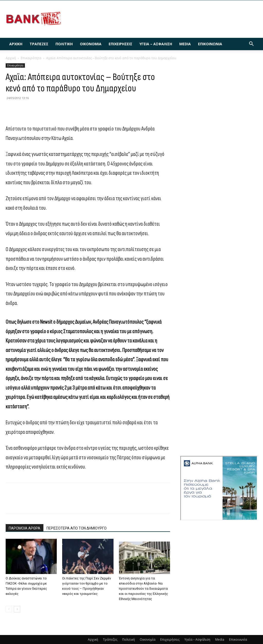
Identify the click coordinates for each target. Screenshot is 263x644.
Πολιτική (64, 44)
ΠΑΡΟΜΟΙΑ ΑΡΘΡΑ (25, 528)
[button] (251, 44)
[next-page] (17, 609)
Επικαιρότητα (31, 58)
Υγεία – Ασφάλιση (156, 44)
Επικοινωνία (210, 44)
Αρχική (16, 44)
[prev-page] (9, 609)
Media (185, 44)
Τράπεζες (39, 44)
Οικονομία (91, 44)
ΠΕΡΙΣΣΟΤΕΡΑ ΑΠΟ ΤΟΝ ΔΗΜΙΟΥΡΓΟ (77, 528)
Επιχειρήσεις (120, 44)
